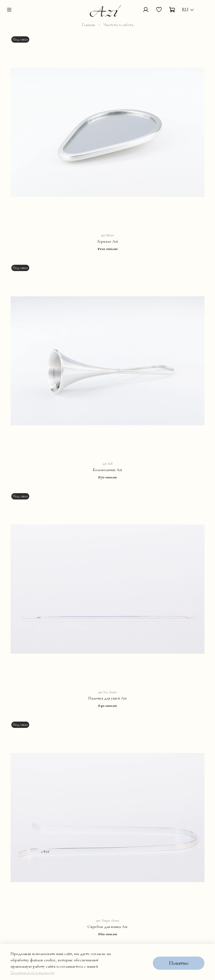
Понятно (179, 963)
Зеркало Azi (107, 241)
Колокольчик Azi (107, 470)
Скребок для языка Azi (107, 927)
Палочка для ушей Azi (107, 698)
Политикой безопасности (33, 973)
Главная (88, 25)
